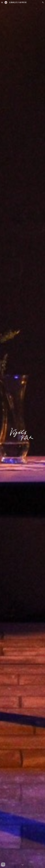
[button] (2, 2)
